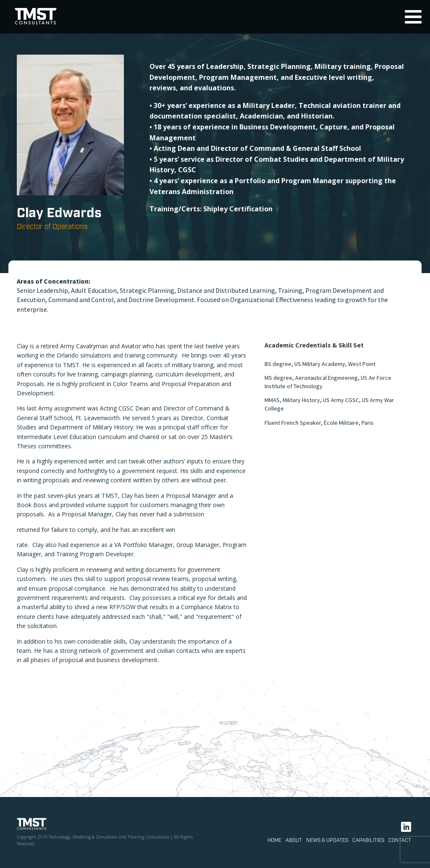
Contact (400, 840)
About (294, 840)
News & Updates (327, 840)
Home (274, 840)
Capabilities (368, 840)
